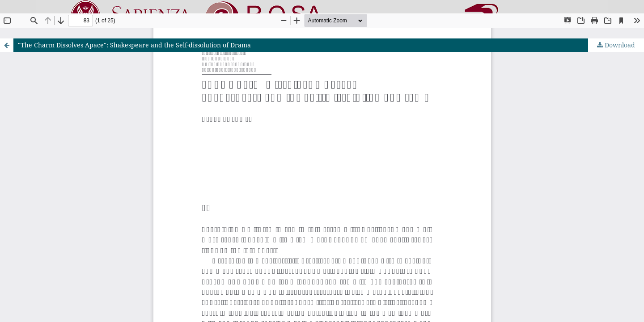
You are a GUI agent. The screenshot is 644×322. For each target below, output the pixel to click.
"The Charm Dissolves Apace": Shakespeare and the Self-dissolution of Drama (134, 45)
